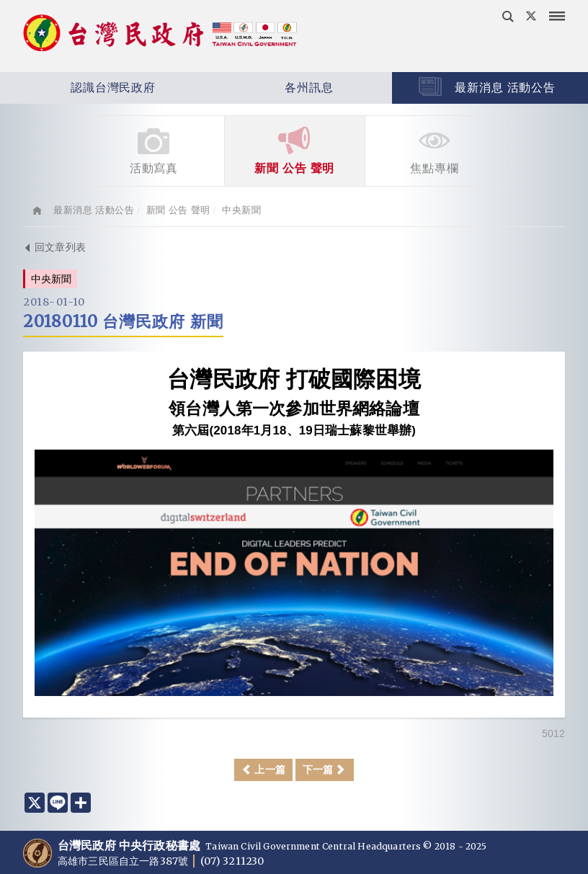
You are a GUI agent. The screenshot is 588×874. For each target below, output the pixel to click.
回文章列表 (54, 247)
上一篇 (263, 770)
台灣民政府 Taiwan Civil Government (160, 35)
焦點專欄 (435, 150)
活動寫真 (154, 150)
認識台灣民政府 (78, 88)
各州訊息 (267, 88)
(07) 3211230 (232, 861)
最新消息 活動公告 (487, 86)
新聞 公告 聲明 (295, 150)
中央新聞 (241, 210)
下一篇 (325, 770)
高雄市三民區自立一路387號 (124, 861)
